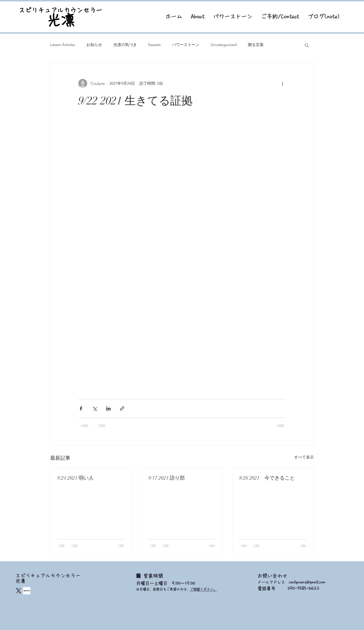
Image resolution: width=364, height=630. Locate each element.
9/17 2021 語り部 (167, 478)
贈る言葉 (256, 45)
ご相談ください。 (203, 589)
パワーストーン (186, 45)
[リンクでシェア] (122, 408)
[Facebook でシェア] (81, 408)
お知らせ (94, 45)
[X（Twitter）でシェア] (95, 408)
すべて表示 (304, 457)
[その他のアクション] (282, 83)
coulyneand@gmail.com (307, 582)
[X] (19, 591)
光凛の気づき (125, 45)
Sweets (154, 45)
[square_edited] (27, 591)
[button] (307, 45)
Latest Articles (63, 45)
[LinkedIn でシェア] (108, 408)
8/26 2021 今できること (267, 478)
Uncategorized (224, 45)
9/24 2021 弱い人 (75, 478)
